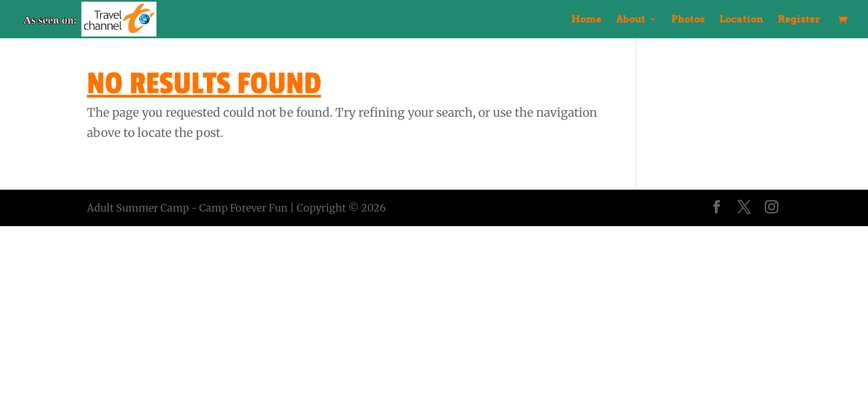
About (631, 20)
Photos (688, 20)
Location (741, 20)
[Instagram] (772, 208)
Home (587, 20)
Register (799, 20)
